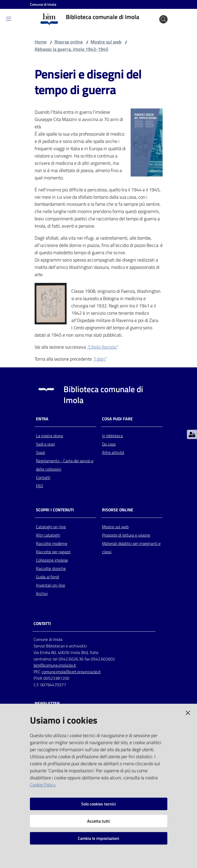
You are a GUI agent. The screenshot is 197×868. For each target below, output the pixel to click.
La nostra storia (49, 436)
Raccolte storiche (51, 568)
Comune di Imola (43, 4)
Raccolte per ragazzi (53, 552)
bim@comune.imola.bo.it (55, 665)
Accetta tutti (98, 821)
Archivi (42, 593)
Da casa (109, 444)
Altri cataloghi (48, 535)
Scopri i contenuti (55, 510)
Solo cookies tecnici (98, 804)
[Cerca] (163, 19)
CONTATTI (42, 624)
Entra (42, 419)
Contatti (43, 477)
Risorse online (69, 42)
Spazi (40, 452)
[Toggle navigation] (9, 19)
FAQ (40, 486)
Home (41, 42)
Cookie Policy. (43, 785)
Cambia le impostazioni (98, 838)
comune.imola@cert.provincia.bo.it (71, 672)
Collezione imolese (52, 560)
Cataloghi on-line (51, 527)
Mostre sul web (106, 42)
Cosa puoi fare (117, 419)
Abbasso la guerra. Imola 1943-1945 (71, 49)
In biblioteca (112, 436)
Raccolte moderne (52, 543)
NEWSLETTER (47, 703)
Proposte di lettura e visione (126, 535)
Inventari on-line (50, 585)
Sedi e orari (45, 444)
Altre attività (113, 452)
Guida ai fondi (47, 577)
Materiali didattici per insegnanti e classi (131, 548)
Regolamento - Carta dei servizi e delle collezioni (65, 465)
